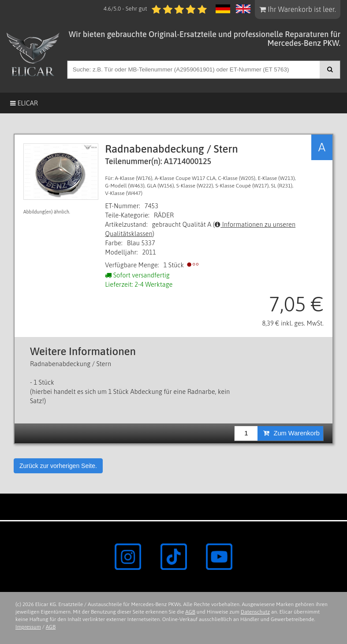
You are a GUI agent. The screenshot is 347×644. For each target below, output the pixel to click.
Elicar (24, 103)
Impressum (28, 627)
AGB (190, 612)
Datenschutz (255, 612)
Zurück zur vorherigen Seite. (58, 466)
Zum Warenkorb (291, 433)
